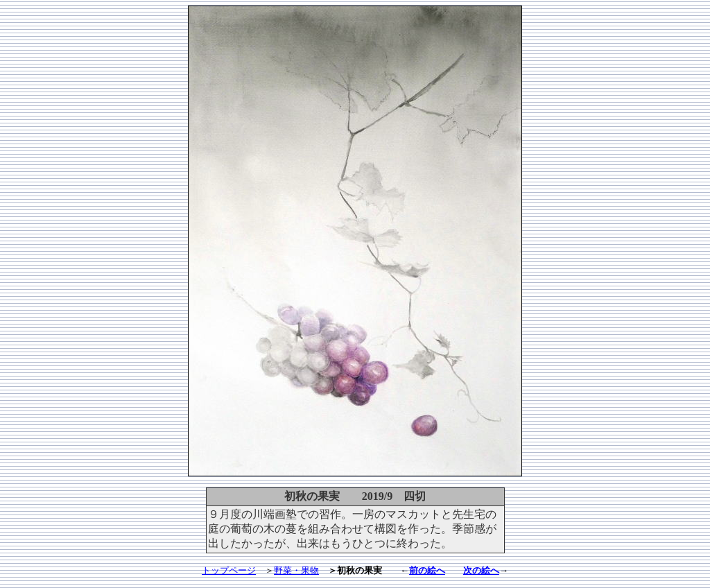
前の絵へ (427, 570)
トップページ (229, 570)
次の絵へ (481, 570)
